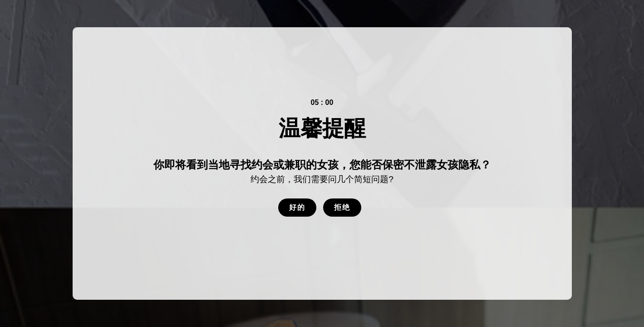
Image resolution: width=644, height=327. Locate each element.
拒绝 (342, 207)
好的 (297, 207)
